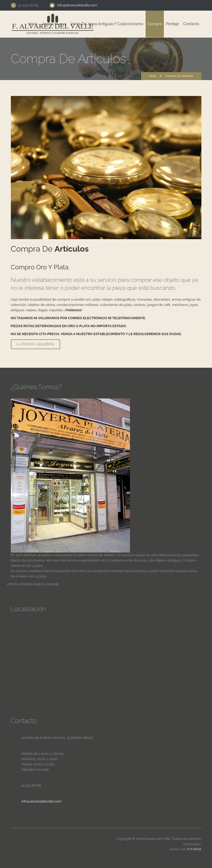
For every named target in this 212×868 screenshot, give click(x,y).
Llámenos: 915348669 (35, 344)
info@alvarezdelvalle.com (77, 5)
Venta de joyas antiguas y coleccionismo (107, 24)
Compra (155, 24)
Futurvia (194, 849)
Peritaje (172, 24)
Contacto (191, 24)
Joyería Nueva (54, 24)
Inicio (33, 24)
